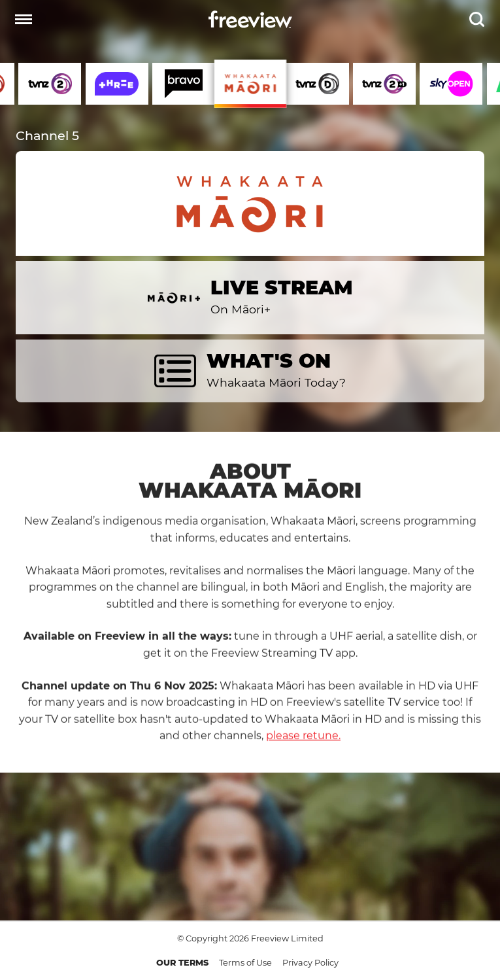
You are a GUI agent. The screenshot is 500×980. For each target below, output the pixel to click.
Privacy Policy (310, 963)
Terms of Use (245, 963)
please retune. (303, 747)
